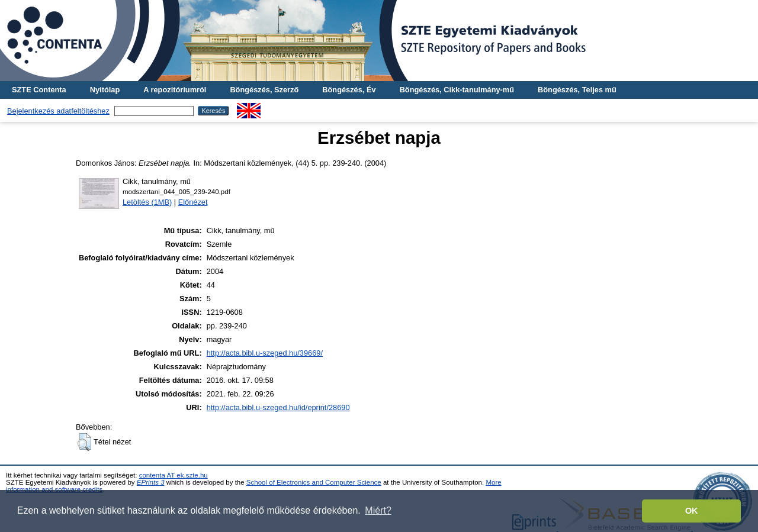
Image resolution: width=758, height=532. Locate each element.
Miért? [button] (378, 510)
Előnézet (193, 202)
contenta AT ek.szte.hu (174, 475)
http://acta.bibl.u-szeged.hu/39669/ (265, 353)
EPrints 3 (151, 482)
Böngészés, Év (349, 90)
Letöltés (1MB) (147, 202)
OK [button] (692, 511)
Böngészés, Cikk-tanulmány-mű (457, 90)
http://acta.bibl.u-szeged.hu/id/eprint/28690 (278, 407)
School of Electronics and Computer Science (314, 482)
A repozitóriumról (175, 90)
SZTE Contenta (39, 90)
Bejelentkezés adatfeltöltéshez (58, 111)
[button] (84, 442)
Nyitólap (105, 90)
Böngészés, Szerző (264, 90)
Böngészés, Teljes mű (577, 90)
